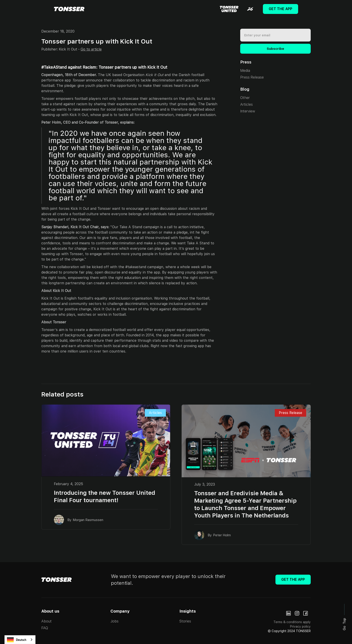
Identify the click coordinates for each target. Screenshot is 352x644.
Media (245, 71)
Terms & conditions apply (292, 622)
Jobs (114, 621)
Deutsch (17, 640)
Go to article (91, 49)
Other (245, 98)
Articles (246, 104)
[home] (69, 9)
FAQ (45, 628)
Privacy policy (300, 626)
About (46, 621)
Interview (248, 111)
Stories (185, 621)
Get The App (280, 9)
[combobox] (20, 640)
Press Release (252, 77)
